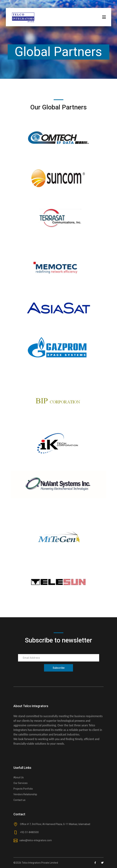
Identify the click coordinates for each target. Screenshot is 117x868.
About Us (19, 777)
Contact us (19, 800)
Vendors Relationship (25, 794)
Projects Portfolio (23, 789)
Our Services (21, 783)
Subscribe (59, 668)
